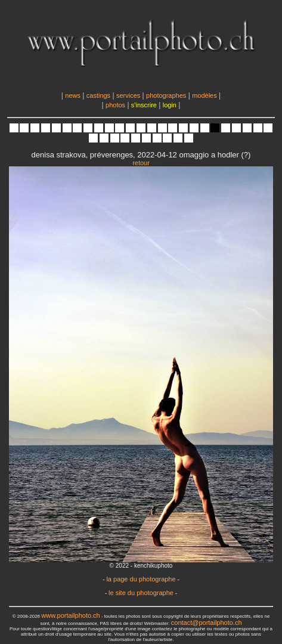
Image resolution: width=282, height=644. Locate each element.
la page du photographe (141, 579)
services (128, 95)
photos (115, 105)
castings (98, 95)
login (170, 105)
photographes (166, 95)
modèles (204, 95)
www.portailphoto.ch (70, 615)
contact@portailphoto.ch (207, 623)
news (73, 95)
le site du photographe (141, 593)
